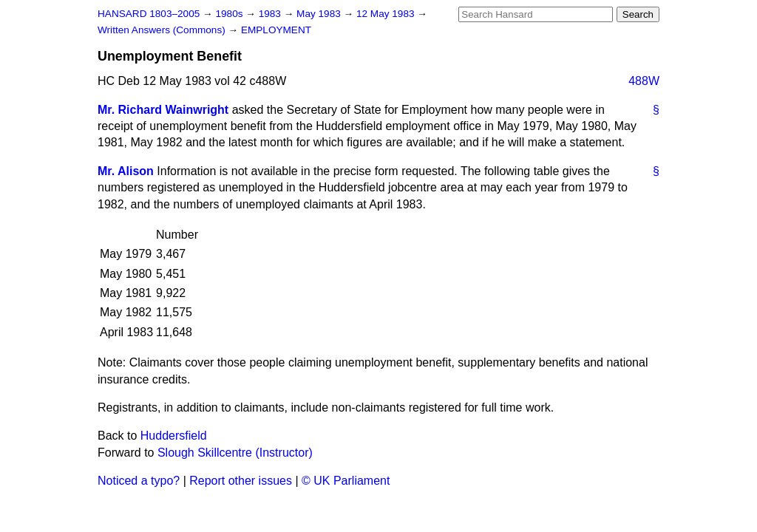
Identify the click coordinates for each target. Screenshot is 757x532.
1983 (271, 14)
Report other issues (241, 481)
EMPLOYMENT (276, 30)
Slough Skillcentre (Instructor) (235, 453)
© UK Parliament (346, 481)
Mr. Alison (126, 171)
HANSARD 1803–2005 (149, 14)
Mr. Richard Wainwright (163, 110)
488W (644, 81)
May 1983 (320, 14)
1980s (230, 14)
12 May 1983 (387, 14)
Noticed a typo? (139, 481)
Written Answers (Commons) (163, 30)
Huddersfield (174, 436)
